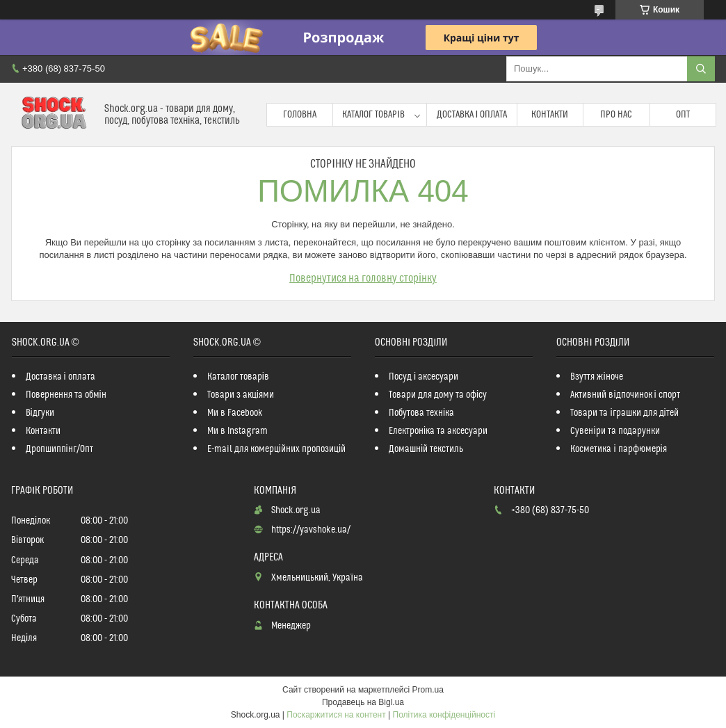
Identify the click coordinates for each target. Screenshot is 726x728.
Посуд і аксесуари (423, 377)
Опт (683, 115)
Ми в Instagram (237, 431)
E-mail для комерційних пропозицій (276, 449)
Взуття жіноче (596, 377)
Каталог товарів (373, 115)
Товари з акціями (241, 395)
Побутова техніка (421, 413)
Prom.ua (428, 690)
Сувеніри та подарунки (615, 431)
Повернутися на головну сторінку (363, 278)
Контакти (550, 115)
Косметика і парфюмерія (618, 449)
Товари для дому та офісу (438, 395)
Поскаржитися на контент (336, 715)
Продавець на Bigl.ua (363, 702)
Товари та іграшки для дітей (624, 413)
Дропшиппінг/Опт (59, 449)
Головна (300, 115)
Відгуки (40, 413)
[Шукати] (701, 69)
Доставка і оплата (472, 115)
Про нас (616, 115)
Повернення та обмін (66, 395)
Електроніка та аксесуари (438, 431)
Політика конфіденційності (444, 715)
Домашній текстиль (426, 449)
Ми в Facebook (235, 413)
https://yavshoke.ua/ (311, 530)
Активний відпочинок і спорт (625, 395)
